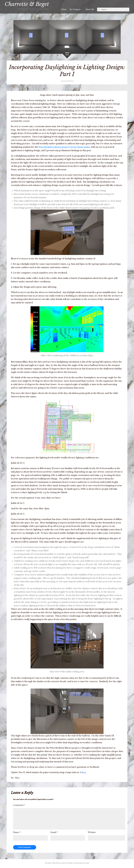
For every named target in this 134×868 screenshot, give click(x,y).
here (84, 772)
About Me (88, 9)
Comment (19, 805)
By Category (74, 9)
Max (17, 778)
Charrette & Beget (29, 4)
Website (92, 832)
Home (62, 9)
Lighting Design (67, 81)
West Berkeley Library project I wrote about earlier (64, 147)
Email (54, 832)
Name (17, 832)
